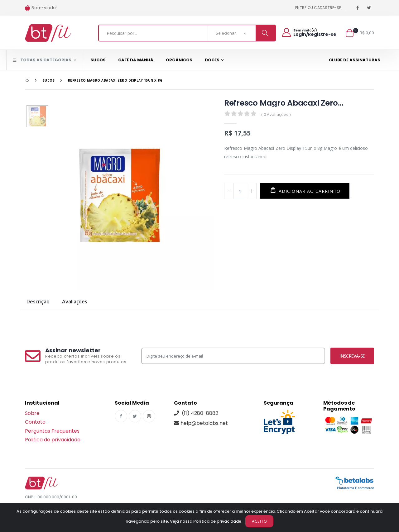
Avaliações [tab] (75, 302)
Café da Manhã (136, 60)
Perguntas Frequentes (52, 431)
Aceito (260, 521)
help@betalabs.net (201, 423)
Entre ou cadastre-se (318, 8)
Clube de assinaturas (355, 60)
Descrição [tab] (38, 302)
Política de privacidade (217, 521)
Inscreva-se (352, 356)
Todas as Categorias (42, 60)
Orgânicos (179, 60)
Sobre (32, 413)
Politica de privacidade (53, 440)
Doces (212, 60)
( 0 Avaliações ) (276, 114)
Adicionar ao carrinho (309, 191)
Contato (35, 422)
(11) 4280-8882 (196, 413)
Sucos (98, 60)
